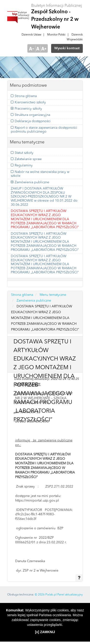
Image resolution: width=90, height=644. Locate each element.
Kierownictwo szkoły (30, 102)
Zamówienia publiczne (32, 182)
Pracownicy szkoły (28, 109)
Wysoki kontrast (67, 48)
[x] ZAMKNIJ (45, 632)
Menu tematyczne (53, 295)
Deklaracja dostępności (33, 121)
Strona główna (26, 96)
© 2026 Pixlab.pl (46, 595)
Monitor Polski (56, 35)
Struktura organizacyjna (32, 115)
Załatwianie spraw (28, 159)
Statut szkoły (24, 153)
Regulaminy (24, 165)
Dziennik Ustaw (31, 35)
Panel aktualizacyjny (70, 595)
